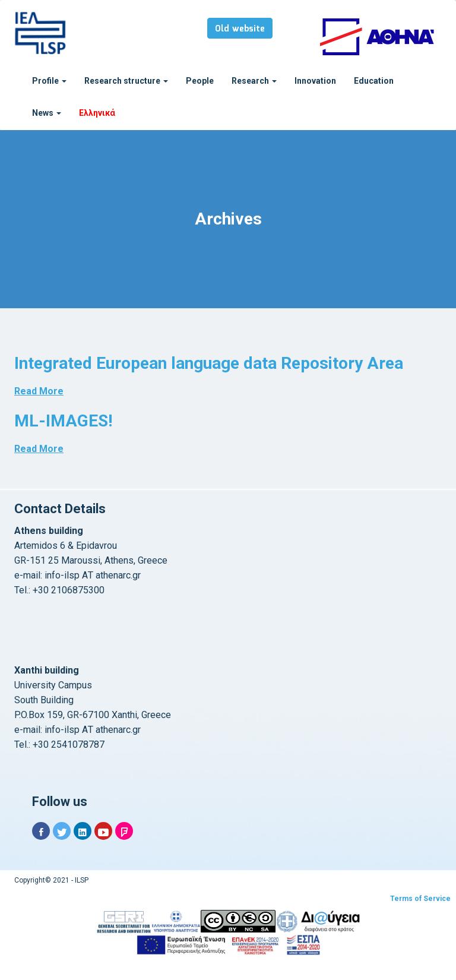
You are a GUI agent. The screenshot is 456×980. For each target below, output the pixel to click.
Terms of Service (420, 899)
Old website (240, 29)
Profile (49, 81)
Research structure (126, 81)
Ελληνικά (97, 113)
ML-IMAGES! (63, 421)
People (200, 81)
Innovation (315, 81)
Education (374, 81)
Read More (39, 391)
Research (254, 81)
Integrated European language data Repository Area (209, 363)
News (47, 113)
